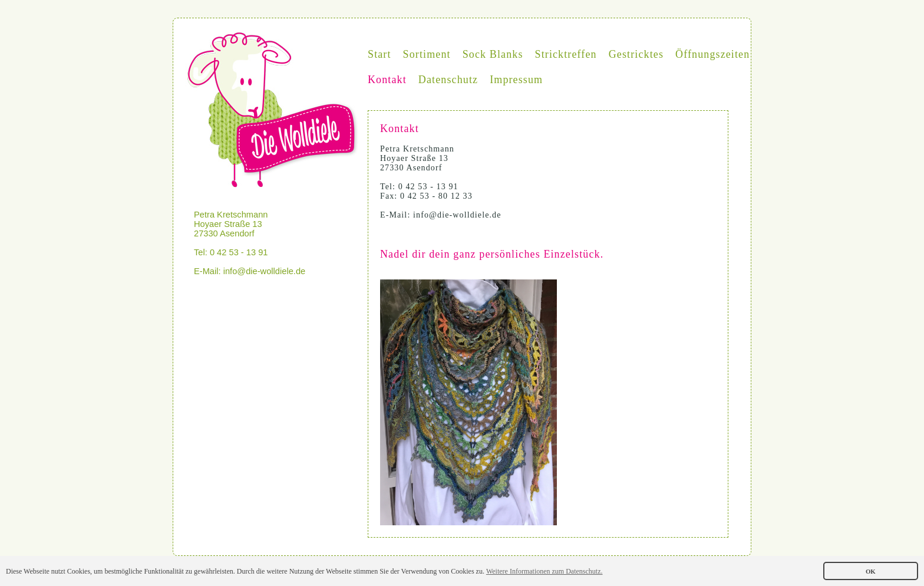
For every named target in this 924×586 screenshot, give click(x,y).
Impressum (516, 80)
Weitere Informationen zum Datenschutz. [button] (544, 571)
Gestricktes (636, 54)
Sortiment (427, 54)
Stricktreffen (566, 54)
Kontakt (387, 80)
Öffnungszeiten (712, 54)
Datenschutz (448, 80)
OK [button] (871, 571)
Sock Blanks (493, 54)
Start (379, 54)
